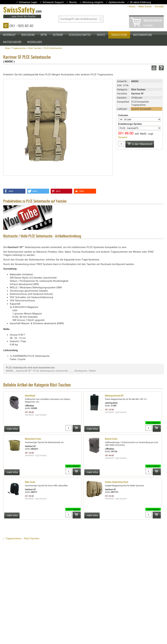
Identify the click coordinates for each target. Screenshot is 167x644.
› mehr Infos (12, 429)
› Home (131, 6)
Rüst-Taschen (32, 538)
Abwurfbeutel (30, 396)
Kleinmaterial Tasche (33, 439)
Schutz (101, 35)
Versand (123, 137)
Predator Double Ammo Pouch (117, 482)
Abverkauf (9, 35)
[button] (14, 191)
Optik (44, 35)
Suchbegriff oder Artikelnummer (79, 19)
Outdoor (58, 35)
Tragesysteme (119, 35)
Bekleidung (28, 35)
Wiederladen (35, 42)
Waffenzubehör (12, 42)
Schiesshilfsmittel (80, 35)
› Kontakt (159, 6)
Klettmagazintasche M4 (114, 396)
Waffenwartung (143, 35)
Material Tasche (111, 439)
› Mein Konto (144, 6)
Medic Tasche (30, 482)
